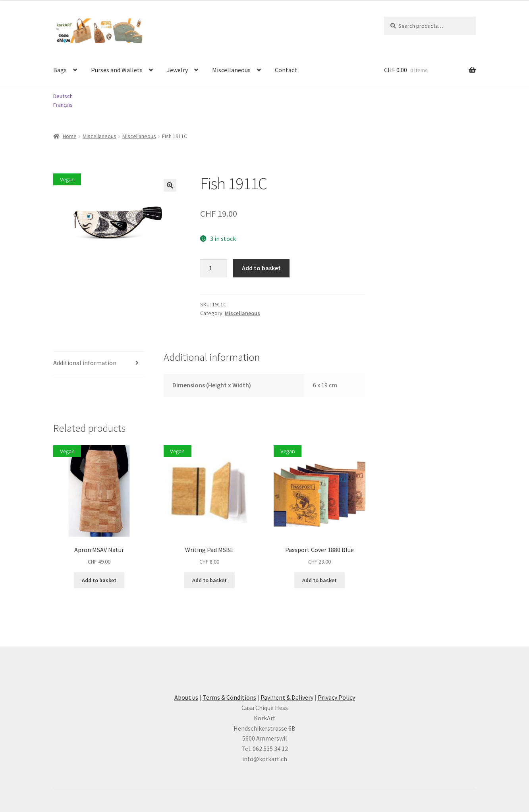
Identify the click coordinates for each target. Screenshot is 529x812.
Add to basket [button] (99, 580)
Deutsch (63, 96)
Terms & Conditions (229, 697)
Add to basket (261, 268)
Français (63, 105)
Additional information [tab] (85, 363)
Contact (286, 70)
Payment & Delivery (287, 697)
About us (186, 697)
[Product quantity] (214, 268)
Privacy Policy (336, 697)
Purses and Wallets (117, 70)
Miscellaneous (231, 70)
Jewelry (177, 70)
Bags (60, 70)
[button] (170, 185)
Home (70, 136)
